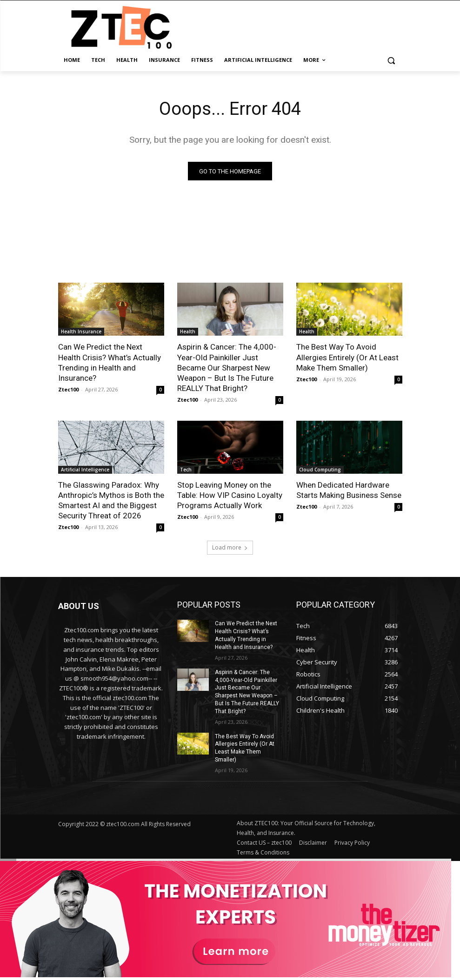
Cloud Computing (320, 470)
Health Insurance (81, 332)
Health (188, 332)
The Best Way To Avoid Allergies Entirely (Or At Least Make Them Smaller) (347, 358)
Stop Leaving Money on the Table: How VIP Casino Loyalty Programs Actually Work (230, 495)
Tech (186, 470)
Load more (230, 547)
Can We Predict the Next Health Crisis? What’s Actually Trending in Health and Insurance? (110, 363)
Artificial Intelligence (85, 470)
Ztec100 (68, 389)
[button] (391, 60)
